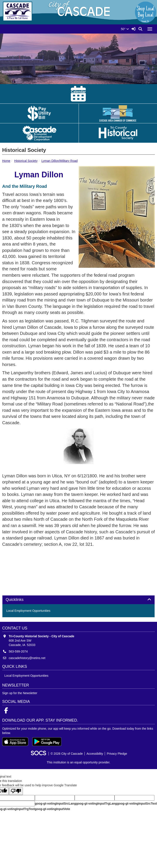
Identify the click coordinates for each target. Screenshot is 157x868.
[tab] (78, 600)
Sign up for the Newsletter (20, 693)
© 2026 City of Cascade (67, 754)
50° (125, 29)
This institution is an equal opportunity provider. (79, 762)
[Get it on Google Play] (47, 742)
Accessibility (95, 754)
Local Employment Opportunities (28, 611)
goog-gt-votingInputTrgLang (96, 804)
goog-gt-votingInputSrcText (137, 804)
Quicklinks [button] (19, 600)
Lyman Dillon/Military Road (59, 161)
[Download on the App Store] (15, 742)
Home (6, 161)
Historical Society (26, 161)
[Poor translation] (16, 791)
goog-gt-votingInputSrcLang (55, 804)
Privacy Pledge (117, 754)
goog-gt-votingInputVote (52, 809)
